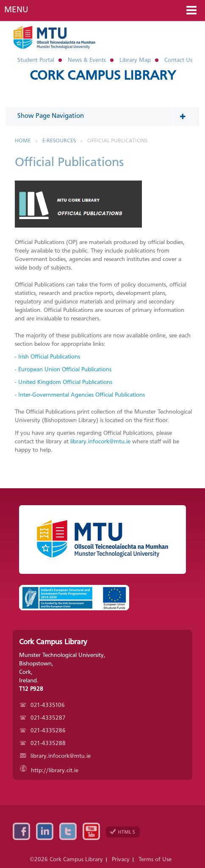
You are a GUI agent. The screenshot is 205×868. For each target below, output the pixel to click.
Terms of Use (155, 860)
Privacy (121, 860)
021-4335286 (43, 731)
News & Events (87, 60)
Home (23, 141)
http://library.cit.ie (49, 771)
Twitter (68, 831)
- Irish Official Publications (47, 357)
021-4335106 (42, 705)
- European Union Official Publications (63, 370)
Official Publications (117, 141)
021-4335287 (43, 718)
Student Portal (36, 60)
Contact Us (178, 60)
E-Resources (59, 141)
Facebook (21, 831)
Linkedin (45, 831)
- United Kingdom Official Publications (64, 382)
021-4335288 (43, 743)
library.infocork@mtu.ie (100, 442)
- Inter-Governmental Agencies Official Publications (80, 395)
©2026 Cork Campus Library (66, 860)
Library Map (135, 60)
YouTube (91, 831)
